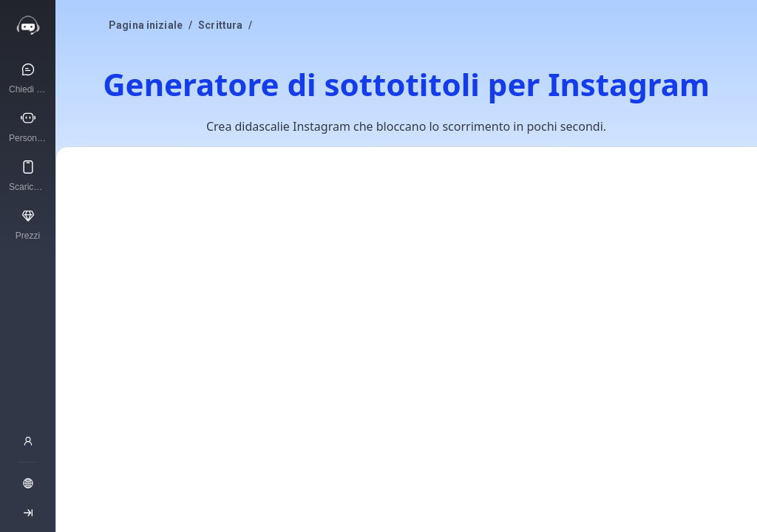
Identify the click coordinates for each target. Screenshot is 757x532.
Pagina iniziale (146, 25)
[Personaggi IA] (28, 126)
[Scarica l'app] (28, 175)
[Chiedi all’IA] (28, 78)
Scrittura (220, 25)
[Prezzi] (28, 224)
